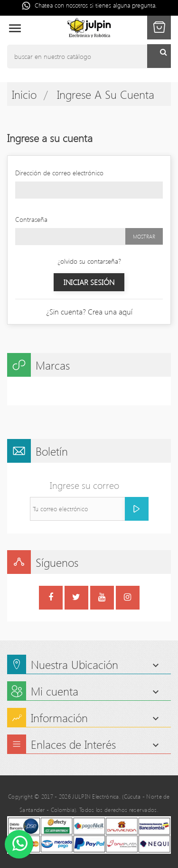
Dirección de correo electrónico (59, 173)
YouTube (102, 599)
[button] (159, 28)
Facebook (51, 599)
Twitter (76, 599)
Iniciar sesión (89, 282)
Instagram (127, 599)
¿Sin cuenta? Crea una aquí (89, 311)
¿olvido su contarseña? (89, 261)
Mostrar (144, 236)
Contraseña (31, 219)
